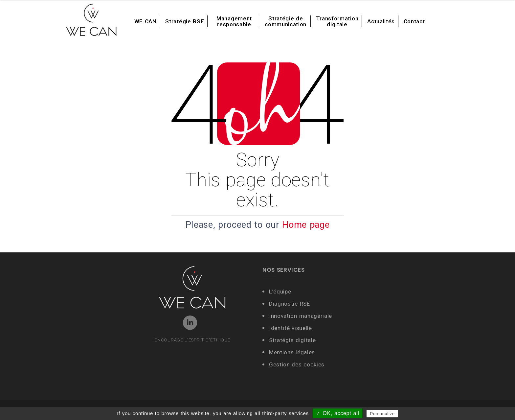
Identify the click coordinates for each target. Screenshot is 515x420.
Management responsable (234, 21)
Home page (306, 225)
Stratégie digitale (292, 340)
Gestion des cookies (297, 364)
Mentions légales (292, 352)
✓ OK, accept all (337, 413)
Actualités (381, 21)
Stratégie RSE (185, 21)
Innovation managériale (301, 316)
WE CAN (146, 21)
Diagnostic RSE (290, 304)
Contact (414, 21)
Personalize (382, 414)
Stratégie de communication (286, 21)
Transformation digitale (337, 21)
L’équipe (280, 292)
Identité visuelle (291, 328)
